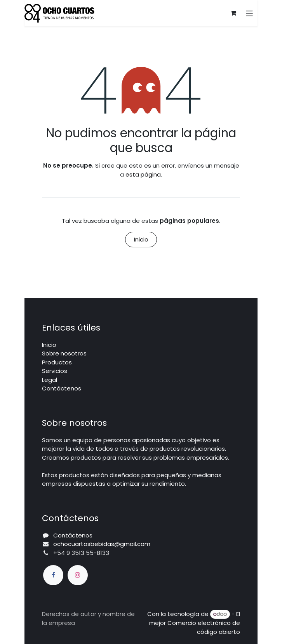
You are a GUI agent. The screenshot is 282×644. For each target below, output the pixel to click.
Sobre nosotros (64, 353)
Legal (50, 380)
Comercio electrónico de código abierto (204, 627)
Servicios (55, 371)
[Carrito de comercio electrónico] (233, 13)
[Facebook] (53, 575)
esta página (143, 174)
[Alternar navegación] (250, 13)
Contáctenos (62, 388)
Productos (57, 362)
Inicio (141, 239)
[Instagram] (78, 575)
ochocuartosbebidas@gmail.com (102, 544)
